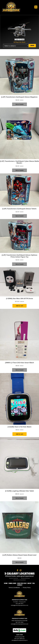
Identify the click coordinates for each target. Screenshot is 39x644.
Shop (32, 46)
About (29, 583)
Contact (20, 585)
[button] (36, 7)
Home (6, 583)
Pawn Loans (12, 583)
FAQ (34, 583)
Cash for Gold (22, 583)
